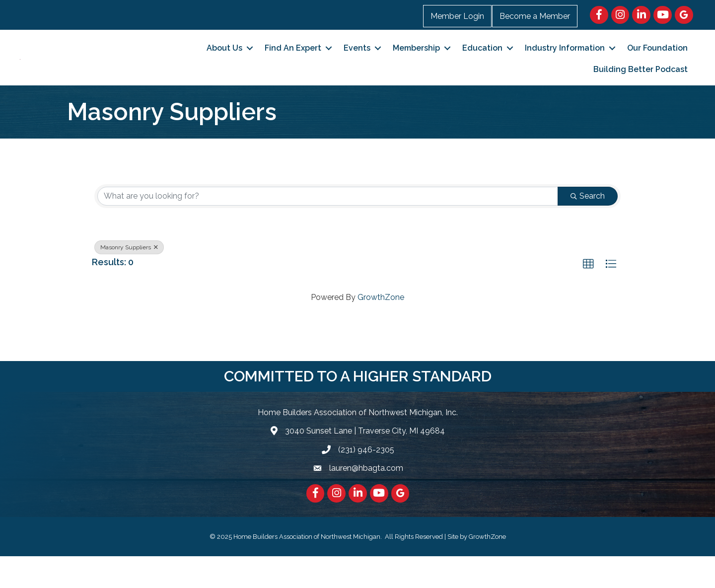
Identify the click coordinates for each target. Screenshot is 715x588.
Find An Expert (293, 64)
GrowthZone (381, 329)
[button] (588, 296)
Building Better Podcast (641, 85)
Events (357, 64)
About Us (224, 64)
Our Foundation (657, 64)
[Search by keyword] (328, 228)
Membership (416, 64)
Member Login (457, 16)
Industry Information (565, 64)
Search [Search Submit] (588, 228)
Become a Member (535, 16)
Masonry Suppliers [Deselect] (129, 279)
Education (482, 64)
